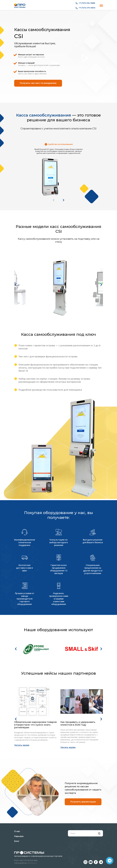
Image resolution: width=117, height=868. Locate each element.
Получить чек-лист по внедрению (38, 83)
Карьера (19, 836)
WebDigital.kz (32, 863)
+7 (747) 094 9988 (85, 3)
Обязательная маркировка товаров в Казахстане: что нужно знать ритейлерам (35, 786)
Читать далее (22, 806)
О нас (17, 831)
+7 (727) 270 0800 (85, 8)
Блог (17, 841)
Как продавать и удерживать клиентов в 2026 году (78, 785)
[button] (16, 347)
